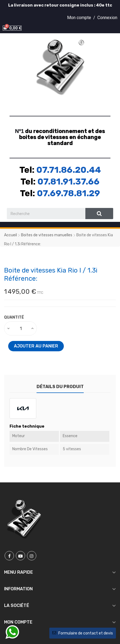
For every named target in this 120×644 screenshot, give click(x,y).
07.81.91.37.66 (68, 182)
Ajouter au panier (36, 346)
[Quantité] (21, 328)
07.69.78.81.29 (68, 193)
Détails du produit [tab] (60, 387)
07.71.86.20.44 (69, 170)
